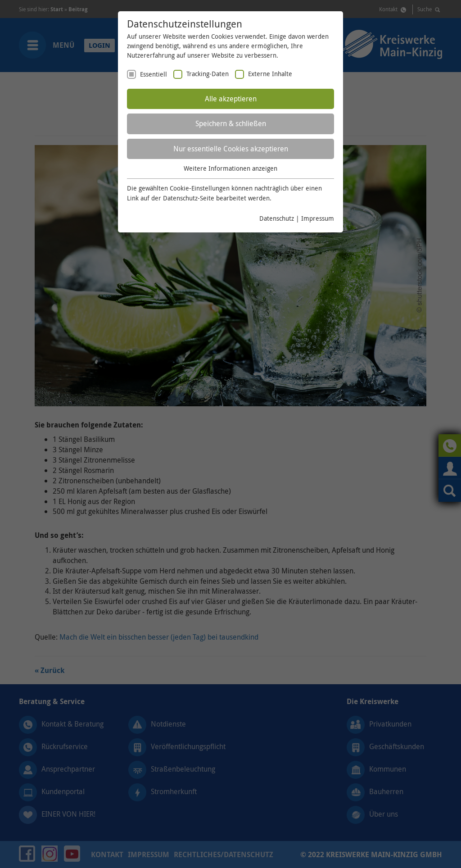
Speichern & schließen (231, 123)
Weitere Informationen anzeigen (230, 168)
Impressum (318, 218)
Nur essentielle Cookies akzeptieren (231, 149)
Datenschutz (277, 218)
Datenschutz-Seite (189, 198)
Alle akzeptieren (231, 99)
